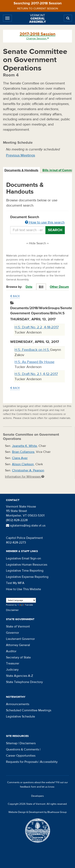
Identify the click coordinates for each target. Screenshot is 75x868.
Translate (25, 605)
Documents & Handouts (21, 170)
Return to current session (38, 9)
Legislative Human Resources (27, 565)
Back (15, 296)
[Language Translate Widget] (21, 600)
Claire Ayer (20, 458)
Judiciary (12, 670)
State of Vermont (18, 627)
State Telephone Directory (24, 682)
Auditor (11, 651)
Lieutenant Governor (20, 639)
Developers (37, 796)
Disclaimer (12, 610)
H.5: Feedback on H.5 (32, 350)
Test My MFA (15, 583)
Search (55, 230)
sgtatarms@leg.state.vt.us (26, 526)
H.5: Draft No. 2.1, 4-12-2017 (36, 374)
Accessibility (49, 762)
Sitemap (12, 743)
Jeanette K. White (24, 446)
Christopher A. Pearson (28, 470)
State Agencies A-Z (19, 676)
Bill (41, 287)
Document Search (37, 220)
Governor (12, 633)
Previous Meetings (20, 155)
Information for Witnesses (25, 477)
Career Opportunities (21, 756)
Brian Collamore (23, 452)
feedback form (28, 787)
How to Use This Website (23, 589)
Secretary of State (18, 657)
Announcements (18, 704)
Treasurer (13, 663)
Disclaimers (28, 743)
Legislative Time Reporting (25, 571)
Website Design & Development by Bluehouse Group (37, 812)
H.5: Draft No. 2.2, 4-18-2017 (37, 327)
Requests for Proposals (22, 762)
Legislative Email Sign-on (23, 558)
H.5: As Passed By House (34, 362)
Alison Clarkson (23, 464)
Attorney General (18, 645)
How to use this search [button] (45, 222)
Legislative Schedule (20, 717)
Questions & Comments (22, 749)
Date (29, 287)
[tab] (22, 170)
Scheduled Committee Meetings (29, 710)
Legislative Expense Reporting (27, 577)
